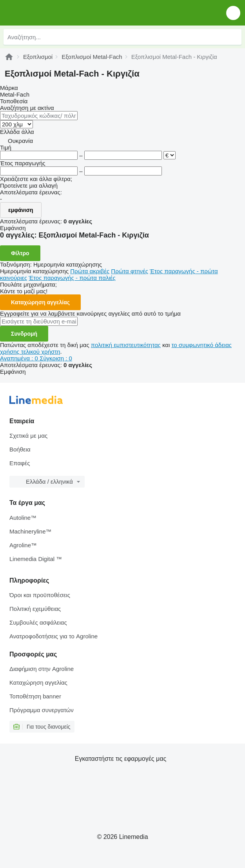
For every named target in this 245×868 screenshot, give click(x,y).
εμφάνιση (21, 210)
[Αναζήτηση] (234, 37)
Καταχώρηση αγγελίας (40, 302)
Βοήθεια (20, 449)
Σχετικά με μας (28, 436)
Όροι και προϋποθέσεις (40, 595)
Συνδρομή (24, 334)
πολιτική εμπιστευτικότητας (126, 345)
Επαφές (20, 463)
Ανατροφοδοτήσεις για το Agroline (54, 636)
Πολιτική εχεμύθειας (35, 609)
